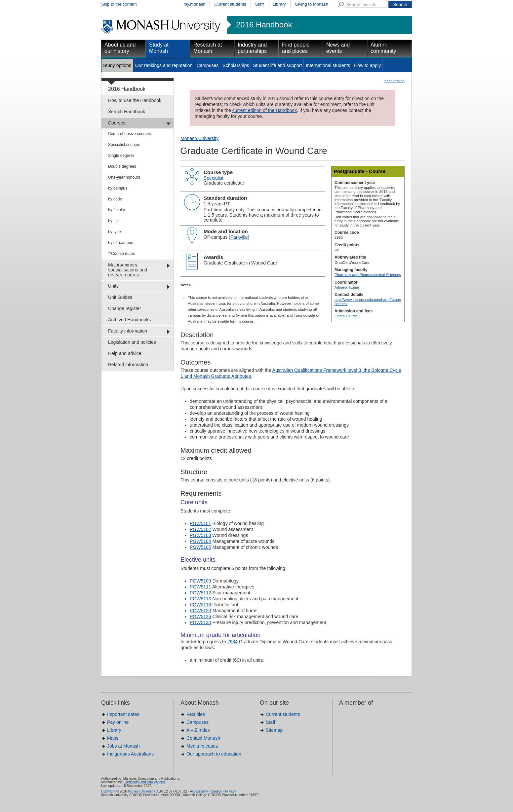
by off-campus (120, 243)
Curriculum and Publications (144, 782)
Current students (230, 4)
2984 (233, 642)
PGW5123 (200, 611)
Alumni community (383, 48)
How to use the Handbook (135, 100)
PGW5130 (200, 622)
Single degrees (121, 156)
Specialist (214, 178)
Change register (125, 308)
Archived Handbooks (129, 320)
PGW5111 (200, 587)
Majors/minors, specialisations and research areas (128, 270)
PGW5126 (200, 617)
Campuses (207, 65)
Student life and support (277, 65)
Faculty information (128, 331)
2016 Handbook (264, 25)
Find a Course (346, 316)
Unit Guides (120, 297)
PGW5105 (200, 547)
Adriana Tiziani (347, 287)
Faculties (196, 714)
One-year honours (124, 177)
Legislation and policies (132, 342)
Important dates (123, 714)
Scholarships (236, 65)
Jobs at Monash (123, 746)
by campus (118, 188)
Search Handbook (127, 112)
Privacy (231, 791)
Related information (128, 365)
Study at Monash (159, 48)
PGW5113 (200, 599)
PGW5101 (200, 523)
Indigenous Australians (130, 754)
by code (115, 199)
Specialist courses (124, 145)
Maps (113, 738)
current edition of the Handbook (265, 110)
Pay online (118, 722)
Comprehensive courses (129, 134)
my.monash (194, 4)
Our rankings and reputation (164, 65)
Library (279, 4)
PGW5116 (200, 605)
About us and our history (120, 48)
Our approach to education (214, 754)
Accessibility (199, 791)
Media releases (202, 746)
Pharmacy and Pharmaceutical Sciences (368, 275)
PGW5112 (200, 593)
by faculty (117, 210)
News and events (338, 48)
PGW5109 (200, 581)
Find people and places (296, 48)
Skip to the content (119, 4)
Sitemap (274, 730)
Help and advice (125, 353)
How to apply (367, 65)
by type (115, 232)
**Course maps (121, 254)
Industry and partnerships (252, 48)
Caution (217, 791)
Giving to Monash (312, 4)
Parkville (239, 237)
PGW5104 (200, 541)
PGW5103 (200, 535)
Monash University (199, 138)
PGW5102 (200, 529)
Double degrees (122, 166)
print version (395, 81)
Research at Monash (208, 48)
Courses (117, 123)
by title (114, 221)
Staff (260, 4)
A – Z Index (198, 730)
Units (113, 286)
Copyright (108, 791)
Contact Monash (203, 738)
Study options (117, 65)
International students (328, 65)
